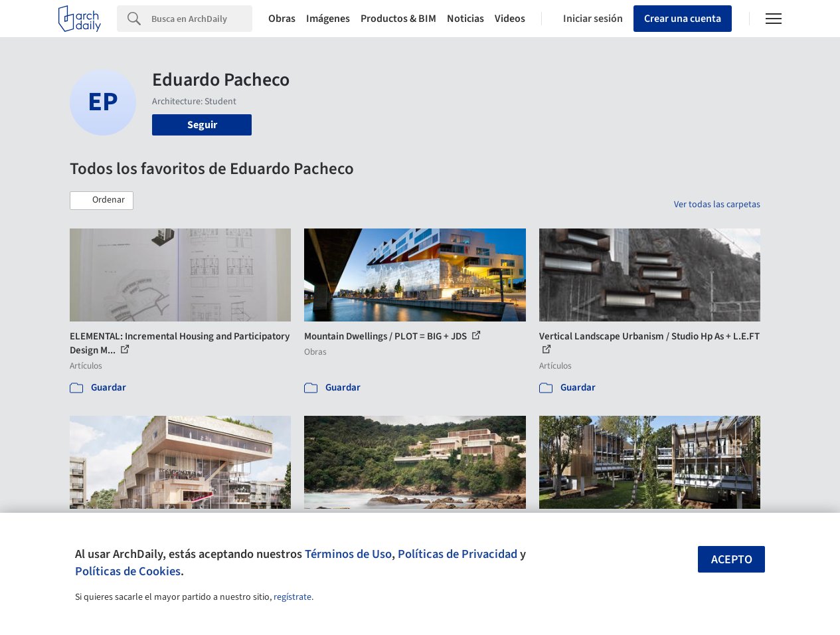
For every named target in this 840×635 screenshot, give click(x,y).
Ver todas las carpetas (717, 205)
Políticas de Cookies (128, 571)
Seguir (202, 125)
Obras (282, 19)
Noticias (465, 19)
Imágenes (328, 19)
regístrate (293, 597)
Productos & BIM (398, 19)
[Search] (202, 19)
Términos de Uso (348, 554)
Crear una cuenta (683, 19)
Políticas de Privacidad (458, 554)
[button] (102, 201)
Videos (510, 19)
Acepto (732, 560)
